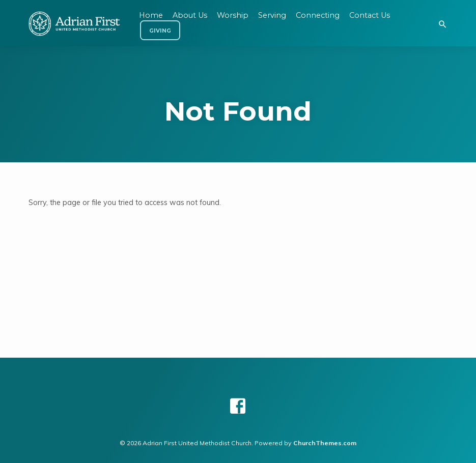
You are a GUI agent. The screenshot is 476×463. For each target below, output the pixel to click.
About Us (190, 15)
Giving (160, 31)
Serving (272, 15)
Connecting (318, 15)
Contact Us (370, 15)
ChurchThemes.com (325, 443)
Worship (233, 15)
